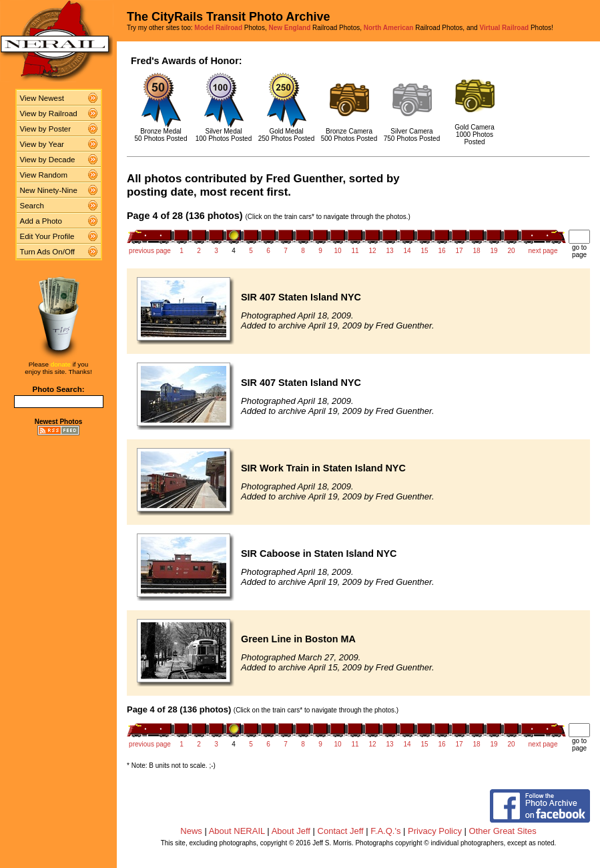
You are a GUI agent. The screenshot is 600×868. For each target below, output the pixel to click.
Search (32, 206)
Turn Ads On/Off (48, 252)
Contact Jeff (341, 831)
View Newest (42, 98)
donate (61, 364)
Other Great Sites (503, 831)
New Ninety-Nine (49, 190)
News (191, 831)
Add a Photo (41, 221)
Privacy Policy (435, 831)
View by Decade (48, 160)
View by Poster (46, 129)
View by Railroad (49, 114)
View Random (44, 175)
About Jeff (291, 831)
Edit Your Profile (47, 236)
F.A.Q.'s (385, 831)
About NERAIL (237, 831)
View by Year (42, 144)
